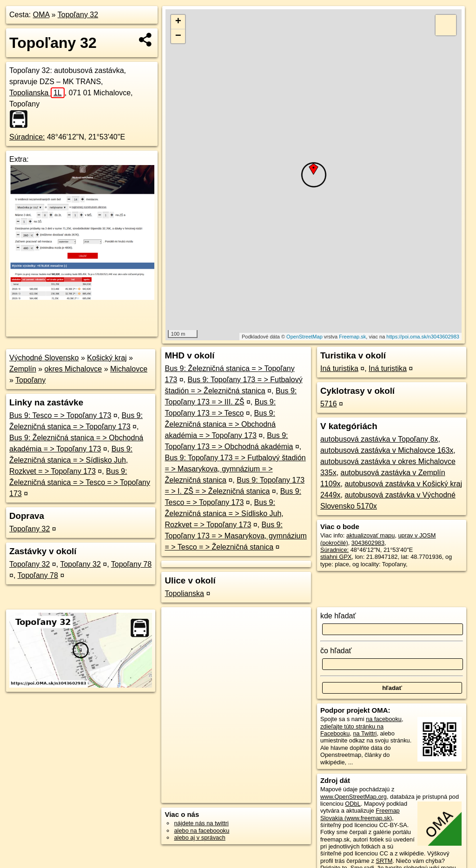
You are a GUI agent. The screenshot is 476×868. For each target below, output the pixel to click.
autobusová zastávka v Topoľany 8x (379, 439)
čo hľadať (336, 651)
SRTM (384, 861)
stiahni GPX (336, 557)
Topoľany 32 (78, 15)
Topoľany (30, 380)
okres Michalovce (73, 369)
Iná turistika (339, 368)
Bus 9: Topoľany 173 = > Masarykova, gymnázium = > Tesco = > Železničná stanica (235, 536)
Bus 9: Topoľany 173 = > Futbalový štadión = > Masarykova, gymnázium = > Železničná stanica (235, 469)
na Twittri (365, 733)
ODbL (353, 804)
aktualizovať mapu (370, 535)
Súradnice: (27, 137)
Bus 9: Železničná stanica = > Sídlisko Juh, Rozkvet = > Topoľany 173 (71, 460)
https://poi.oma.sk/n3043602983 (423, 337)
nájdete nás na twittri (201, 823)
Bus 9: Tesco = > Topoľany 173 (60, 415)
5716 (329, 404)
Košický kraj (107, 358)
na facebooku (384, 719)
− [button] (178, 36)
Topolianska (37, 93)
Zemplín (23, 369)
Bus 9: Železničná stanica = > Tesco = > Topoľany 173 (80, 482)
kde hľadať (338, 616)
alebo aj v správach (199, 838)
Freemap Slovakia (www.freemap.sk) (360, 814)
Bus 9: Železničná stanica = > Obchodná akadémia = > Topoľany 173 (220, 424)
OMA (41, 15)
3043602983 (368, 543)
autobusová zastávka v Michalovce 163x (387, 450)
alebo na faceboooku (202, 831)
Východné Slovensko (44, 358)
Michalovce (129, 369)
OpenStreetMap (304, 337)
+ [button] (178, 22)
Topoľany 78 (131, 564)
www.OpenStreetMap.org (354, 797)
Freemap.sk (352, 337)
